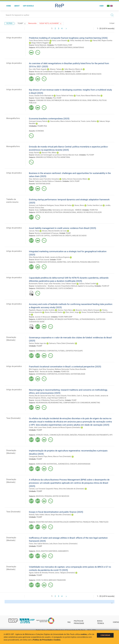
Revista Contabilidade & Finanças (47, 233)
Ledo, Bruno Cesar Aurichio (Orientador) (63, 544)
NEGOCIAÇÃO (70, 74)
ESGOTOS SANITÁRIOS (49, 551)
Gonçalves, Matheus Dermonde (58, 369)
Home (9, 6)
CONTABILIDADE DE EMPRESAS (47, 74)
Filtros (9, 23)
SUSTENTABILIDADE (43, 184)
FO (56, 45)
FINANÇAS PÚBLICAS (90, 522)
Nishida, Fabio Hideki (37, 515)
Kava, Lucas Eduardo (60, 40)
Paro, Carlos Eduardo (59, 396)
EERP (70, 317)
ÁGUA (38, 551)
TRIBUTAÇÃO (104, 522)
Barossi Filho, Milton (49, 153)
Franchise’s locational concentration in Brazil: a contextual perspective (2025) (65, 367)
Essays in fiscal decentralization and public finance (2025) (56, 512)
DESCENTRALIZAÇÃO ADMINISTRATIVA (68, 522)
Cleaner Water (40, 98)
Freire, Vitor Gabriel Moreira (39, 544)
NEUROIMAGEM (42, 403)
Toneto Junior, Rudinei (89, 121)
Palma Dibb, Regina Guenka (102, 40)
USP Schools (28, 6)
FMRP (66, 317)
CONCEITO (74, 464)
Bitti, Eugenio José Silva (37, 369)
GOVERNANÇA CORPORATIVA (47, 351)
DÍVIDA (62, 74)
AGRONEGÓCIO (64, 464)
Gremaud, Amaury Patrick (38, 121)
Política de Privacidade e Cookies (47, 640)
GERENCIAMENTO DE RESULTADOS (89, 74)
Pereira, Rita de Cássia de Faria (40, 396)
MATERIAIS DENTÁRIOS (64, 47)
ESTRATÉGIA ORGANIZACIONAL (65, 212)
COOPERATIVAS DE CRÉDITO (61, 236)
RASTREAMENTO (102, 435)
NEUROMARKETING (55, 403)
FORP (70, 45)
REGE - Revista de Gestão (44, 372)
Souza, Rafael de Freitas (65, 96)
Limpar (112, 23)
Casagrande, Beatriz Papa (38, 456)
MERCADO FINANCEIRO (57, 580)
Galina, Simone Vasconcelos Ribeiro (75, 179)
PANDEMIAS (40, 288)
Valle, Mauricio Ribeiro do (73, 69)
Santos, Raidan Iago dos (38, 343)
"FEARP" (22, 24)
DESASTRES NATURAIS (44, 522)
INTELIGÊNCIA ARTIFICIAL (45, 47)
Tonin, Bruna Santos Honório (39, 40)
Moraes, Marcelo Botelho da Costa (54, 231)
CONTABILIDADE (52, 288)
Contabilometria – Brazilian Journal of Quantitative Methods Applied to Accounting (64, 286)
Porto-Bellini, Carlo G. (75, 396)
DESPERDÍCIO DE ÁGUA (78, 100)
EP (108, 286)
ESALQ (65, 45)
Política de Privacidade (79, 622)
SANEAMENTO (63, 551)
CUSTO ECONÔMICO (66, 288)
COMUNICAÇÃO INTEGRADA (46, 262)
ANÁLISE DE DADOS (79, 236)
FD (87, 155)
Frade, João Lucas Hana (38, 427)
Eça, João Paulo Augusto (38, 69)
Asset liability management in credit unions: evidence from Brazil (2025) (63, 228)
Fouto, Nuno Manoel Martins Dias (88, 96)
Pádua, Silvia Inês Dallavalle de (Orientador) (69, 489)
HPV (111, 435)
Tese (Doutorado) (13, 418)
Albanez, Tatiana (55, 69)
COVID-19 (39, 580)
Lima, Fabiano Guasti (69, 284)
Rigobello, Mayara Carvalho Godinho (42, 310)
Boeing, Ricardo (89, 396)
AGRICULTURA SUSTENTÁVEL (47, 464)
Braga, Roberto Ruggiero (40, 43)
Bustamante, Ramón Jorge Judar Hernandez (45, 284)
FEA (74, 72)
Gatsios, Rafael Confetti (87, 284)
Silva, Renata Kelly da (37, 257)
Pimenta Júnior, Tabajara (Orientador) (62, 573)
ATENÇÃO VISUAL (42, 435)
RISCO (46, 580)
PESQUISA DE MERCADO (87, 435)
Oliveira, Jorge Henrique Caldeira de (54, 398)
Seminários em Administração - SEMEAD (67, 210)
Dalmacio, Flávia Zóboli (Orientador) (62, 343)
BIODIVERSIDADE (84, 464)
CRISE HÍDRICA (93, 100)
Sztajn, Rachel (34, 153)
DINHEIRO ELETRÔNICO (44, 157)
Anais (37, 210)
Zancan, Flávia (34, 231)
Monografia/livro (13, 118)
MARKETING (62, 262)
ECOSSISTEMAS (64, 374)
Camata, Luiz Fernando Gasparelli (41, 489)
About (17, 6)
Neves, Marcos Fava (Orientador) (60, 456)
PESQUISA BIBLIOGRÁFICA (90, 262)
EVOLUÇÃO (98, 212)
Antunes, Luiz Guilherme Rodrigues (41, 205)
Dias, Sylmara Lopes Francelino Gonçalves (44, 179)
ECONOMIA (40, 131)
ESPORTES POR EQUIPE (74, 351)
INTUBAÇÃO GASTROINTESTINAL (67, 319)
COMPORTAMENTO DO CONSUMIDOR (77, 403)
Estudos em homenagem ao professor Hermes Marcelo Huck (57, 155)
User (102, 6)
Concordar (105, 635)
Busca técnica (101, 622)
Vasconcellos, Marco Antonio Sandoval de (65, 121)
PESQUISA (48, 496)
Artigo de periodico (14, 38)
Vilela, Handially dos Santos (80, 40)
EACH (72, 181)
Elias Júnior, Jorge (72, 312)
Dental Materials (41, 45)
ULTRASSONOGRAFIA (87, 319)
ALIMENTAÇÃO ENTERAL (45, 319)
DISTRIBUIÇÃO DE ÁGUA (60, 100)
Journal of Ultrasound (42, 317)
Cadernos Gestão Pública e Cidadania (48, 181)
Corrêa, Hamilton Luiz (95, 205)
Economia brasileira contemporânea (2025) (49, 119)
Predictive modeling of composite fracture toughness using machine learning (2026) (68, 38)
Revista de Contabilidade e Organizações (49, 72)
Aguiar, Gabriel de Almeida (38, 573)
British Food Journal (42, 260)
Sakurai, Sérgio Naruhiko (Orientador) (58, 515)
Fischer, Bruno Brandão (78, 369)
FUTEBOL (62, 351)
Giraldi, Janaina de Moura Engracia (57, 257)
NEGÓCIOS (75, 262)
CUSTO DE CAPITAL (43, 236)
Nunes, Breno (79, 205)
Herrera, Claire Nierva (65, 310)
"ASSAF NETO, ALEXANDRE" (51, 24)
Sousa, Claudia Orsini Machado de (41, 96)
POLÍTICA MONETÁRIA (62, 157)
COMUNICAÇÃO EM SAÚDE (59, 435)
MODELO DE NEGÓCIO (85, 212)
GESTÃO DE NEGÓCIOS (44, 212)
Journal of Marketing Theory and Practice (49, 400)
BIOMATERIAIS (79, 47)
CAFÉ (69, 262)
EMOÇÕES (74, 435)
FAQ (69, 622)
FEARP (60, 45)
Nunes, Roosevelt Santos (54, 312)
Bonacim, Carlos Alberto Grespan (87, 310)
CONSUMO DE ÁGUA (43, 100)
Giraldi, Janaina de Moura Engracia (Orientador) (64, 427)
